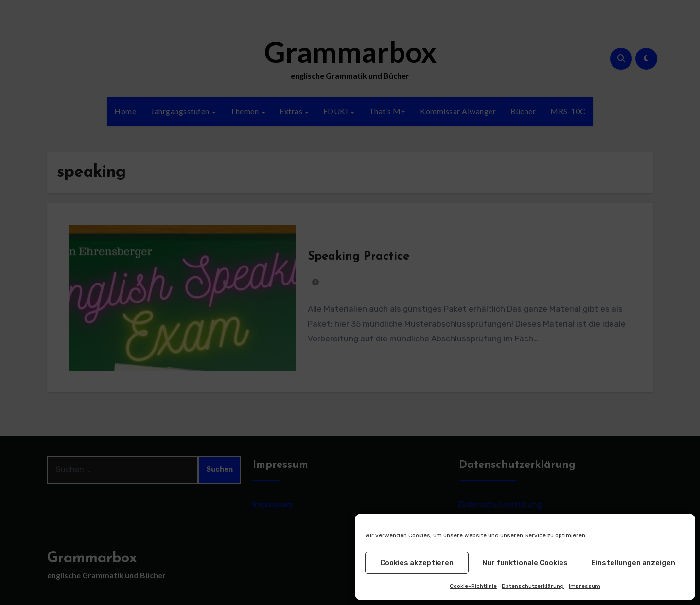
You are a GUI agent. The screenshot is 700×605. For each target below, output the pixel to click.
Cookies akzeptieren (417, 563)
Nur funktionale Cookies (525, 563)
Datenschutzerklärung (533, 586)
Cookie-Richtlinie (473, 586)
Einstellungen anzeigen (633, 563)
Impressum (585, 586)
